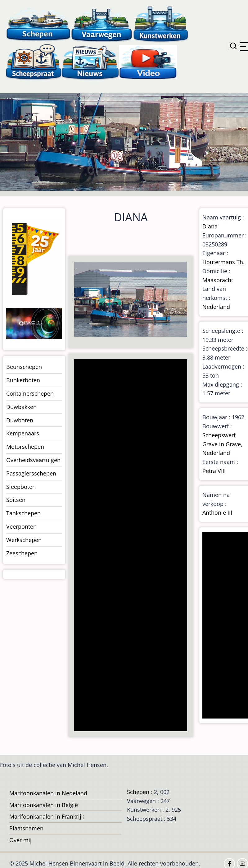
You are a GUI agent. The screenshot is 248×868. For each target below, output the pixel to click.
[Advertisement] (130, 546)
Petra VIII (214, 471)
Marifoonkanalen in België (44, 805)
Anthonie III (217, 512)
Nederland (216, 307)
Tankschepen (23, 513)
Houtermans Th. (223, 262)
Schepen (138, 792)
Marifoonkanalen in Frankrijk (47, 816)
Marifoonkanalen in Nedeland (48, 793)
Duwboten (20, 420)
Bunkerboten (23, 380)
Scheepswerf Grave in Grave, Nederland (222, 444)
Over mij (20, 840)
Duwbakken (21, 407)
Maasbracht (218, 280)
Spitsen (16, 500)
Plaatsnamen (26, 828)
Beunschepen (24, 367)
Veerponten (21, 526)
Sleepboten (21, 487)
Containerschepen (30, 393)
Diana (210, 226)
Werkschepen (24, 540)
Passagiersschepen (31, 473)
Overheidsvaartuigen (33, 460)
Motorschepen (25, 447)
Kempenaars (23, 433)
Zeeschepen (22, 553)
